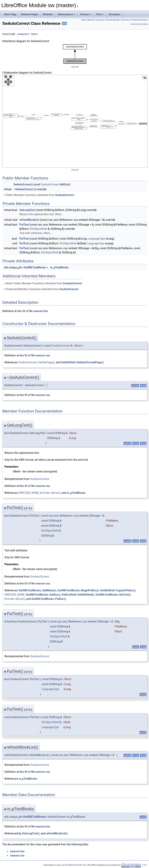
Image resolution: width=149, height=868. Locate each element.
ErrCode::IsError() (50, 493)
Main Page (10, 14)
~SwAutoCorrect (23, 189)
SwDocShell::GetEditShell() (78, 595)
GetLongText (27, 210)
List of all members (139, 24)
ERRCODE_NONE (29, 493)
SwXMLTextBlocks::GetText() (113, 595)
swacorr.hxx (27, 34)
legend (75, 67)
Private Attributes (139, 20)
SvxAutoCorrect (50, 184)
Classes (86, 14)
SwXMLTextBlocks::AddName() (37, 590)
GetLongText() (31, 833)
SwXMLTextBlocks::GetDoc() (43, 595)
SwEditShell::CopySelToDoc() (118, 590)
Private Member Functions (118, 20)
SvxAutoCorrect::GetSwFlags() (37, 362)
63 (26, 583)
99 (26, 395)
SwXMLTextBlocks (35, 267)
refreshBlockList (29, 220)
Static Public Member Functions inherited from (43, 283)
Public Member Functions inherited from (39, 195)
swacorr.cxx (43, 355)
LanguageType (97, 239)
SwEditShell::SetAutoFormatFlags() (82, 362)
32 (24, 311)
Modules (48, 14)
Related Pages (30, 14)
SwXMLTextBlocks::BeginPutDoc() (78, 590)
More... (59, 214)
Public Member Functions (93, 20)
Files (100, 14)
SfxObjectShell (38, 229)
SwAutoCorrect (23, 184)
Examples (115, 14)
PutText (24, 225)
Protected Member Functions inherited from (41, 289)
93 (26, 355)
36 (26, 486)
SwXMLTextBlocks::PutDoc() (49, 599)
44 (26, 772)
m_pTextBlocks (59, 267)
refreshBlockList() (57, 833)
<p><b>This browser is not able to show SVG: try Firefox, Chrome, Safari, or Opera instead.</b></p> (75, 54)
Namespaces (67, 14)
